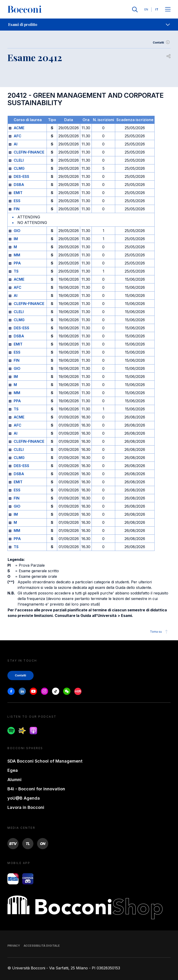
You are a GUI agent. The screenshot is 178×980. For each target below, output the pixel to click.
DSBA (19, 185)
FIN (17, 209)
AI (16, 144)
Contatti (162, 43)
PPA (17, 263)
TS (16, 271)
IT (157, 9)
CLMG (19, 168)
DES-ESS (21, 176)
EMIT (18, 193)
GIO (17, 231)
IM (16, 239)
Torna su (160, 632)
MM (17, 255)
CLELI (19, 160)
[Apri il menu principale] (168, 10)
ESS (17, 201)
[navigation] (89, 25)
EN (146, 9)
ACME (19, 128)
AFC (17, 136)
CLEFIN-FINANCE (29, 152)
